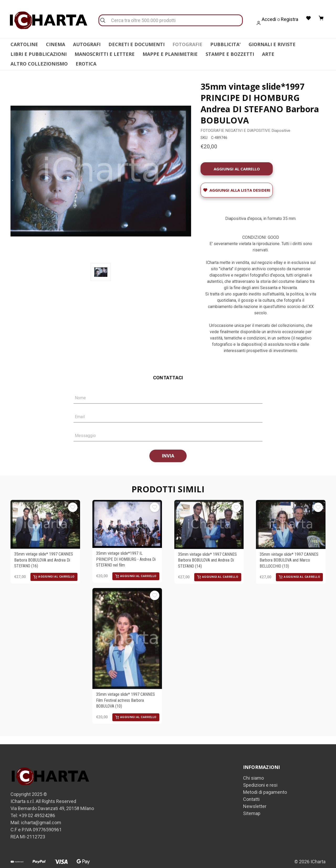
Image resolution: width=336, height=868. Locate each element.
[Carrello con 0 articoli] (321, 18)
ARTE (268, 54)
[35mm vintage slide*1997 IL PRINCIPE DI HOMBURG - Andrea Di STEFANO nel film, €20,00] (127, 521)
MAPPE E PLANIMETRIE (170, 54)
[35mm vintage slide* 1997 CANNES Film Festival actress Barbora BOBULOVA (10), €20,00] (127, 635)
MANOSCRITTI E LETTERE (105, 54)
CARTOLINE (24, 44)
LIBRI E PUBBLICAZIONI (39, 54)
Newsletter (255, 803)
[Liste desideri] (308, 18)
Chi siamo (253, 775)
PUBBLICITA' (225, 44)
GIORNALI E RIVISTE (272, 44)
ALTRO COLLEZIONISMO (39, 64)
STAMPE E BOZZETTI (230, 54)
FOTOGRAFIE (187, 44)
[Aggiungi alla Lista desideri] (237, 187)
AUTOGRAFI (87, 44)
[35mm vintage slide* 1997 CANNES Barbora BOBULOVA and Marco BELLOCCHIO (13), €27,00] (291, 521)
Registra (289, 19)
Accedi (268, 19)
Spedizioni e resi (260, 782)
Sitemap (252, 810)
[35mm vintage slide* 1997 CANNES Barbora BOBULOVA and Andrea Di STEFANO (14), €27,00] (209, 521)
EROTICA (86, 64)
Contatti (251, 796)
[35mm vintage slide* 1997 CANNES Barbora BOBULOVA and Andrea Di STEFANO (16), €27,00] (45, 521)
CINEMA (56, 44)
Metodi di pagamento (265, 789)
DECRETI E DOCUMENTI (136, 44)
